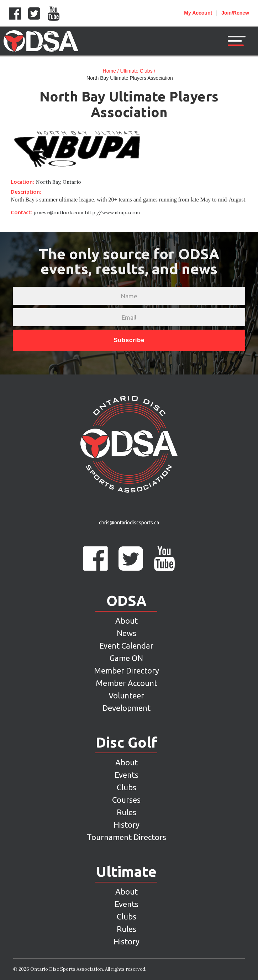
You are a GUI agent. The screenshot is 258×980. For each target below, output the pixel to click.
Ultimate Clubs (136, 71)
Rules (127, 812)
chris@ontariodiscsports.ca (129, 523)
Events (127, 775)
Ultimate (126, 872)
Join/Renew (235, 13)
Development (127, 708)
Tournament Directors (127, 837)
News (127, 633)
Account (198, 13)
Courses (126, 800)
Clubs (127, 787)
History (127, 825)
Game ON (126, 658)
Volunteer (126, 695)
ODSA (127, 601)
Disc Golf (127, 743)
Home (109, 71)
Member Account (127, 683)
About (127, 621)
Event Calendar (126, 646)
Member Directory (127, 670)
